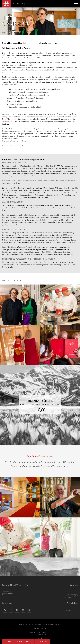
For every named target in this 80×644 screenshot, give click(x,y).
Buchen (8, 642)
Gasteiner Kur (7, 122)
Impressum (23, 624)
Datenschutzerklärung (37, 624)
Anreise (58, 624)
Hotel (10, 281)
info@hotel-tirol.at (72, 598)
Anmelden (71, 611)
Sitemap (51, 624)
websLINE (43, 628)
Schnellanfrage (24, 642)
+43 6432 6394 (19, 4)
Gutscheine (42, 642)
